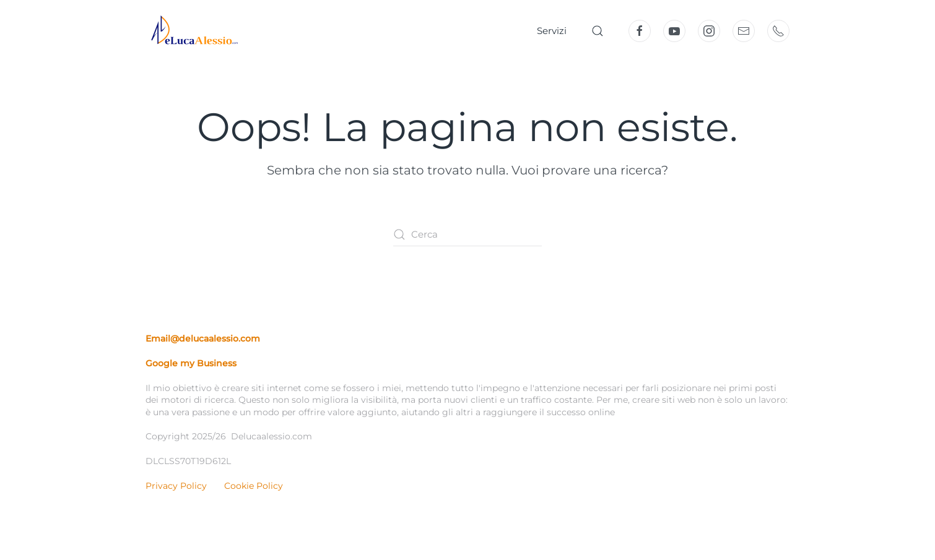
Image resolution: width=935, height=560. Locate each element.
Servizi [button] (552, 31)
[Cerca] (468, 235)
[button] (598, 31)
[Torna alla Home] (192, 31)
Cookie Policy (254, 486)
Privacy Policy (176, 486)
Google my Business (191, 363)
